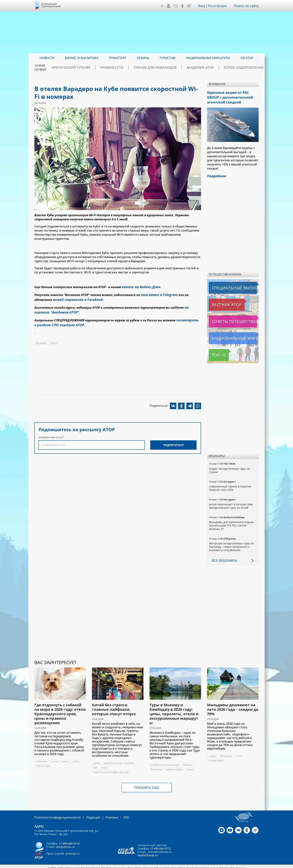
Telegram (190, 6)
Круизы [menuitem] (143, 58)
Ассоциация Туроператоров (51, 5)
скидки (213, 753)
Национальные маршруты (228, 335)
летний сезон (216, 757)
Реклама (104, 814)
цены (76, 758)
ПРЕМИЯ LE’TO (130, 68)
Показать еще (147, 785)
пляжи (65, 758)
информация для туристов (119, 760)
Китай (97, 760)
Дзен (163, 6)
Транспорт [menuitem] (118, 58)
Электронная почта (50, 432)
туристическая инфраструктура (111, 769)
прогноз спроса (175, 766)
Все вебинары (223, 557)
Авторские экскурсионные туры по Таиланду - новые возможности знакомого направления (232, 544)
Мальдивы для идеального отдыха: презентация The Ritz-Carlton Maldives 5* (232, 522)
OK (183, 6)
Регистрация (219, 6)
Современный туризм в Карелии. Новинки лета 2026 (231, 485)
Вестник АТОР (219, 302)
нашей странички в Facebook (75, 298)
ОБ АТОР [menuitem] (247, 58)
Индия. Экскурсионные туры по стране (230, 467)
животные (42, 758)
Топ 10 (215, 352)
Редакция (87, 814)
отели (54, 338)
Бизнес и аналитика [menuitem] (82, 58)
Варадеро (41, 338)
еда (95, 764)
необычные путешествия (165, 762)
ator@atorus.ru (65, 843)
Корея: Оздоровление (241, 68)
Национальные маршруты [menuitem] (208, 58)
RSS (117, 814)
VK (176, 6)
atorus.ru (224, 865)
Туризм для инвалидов (166, 68)
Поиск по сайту (247, 6)
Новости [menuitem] (47, 58)
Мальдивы (226, 753)
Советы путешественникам (229, 318)
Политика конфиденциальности (55, 814)
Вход (203, 6)
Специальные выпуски (226, 285)
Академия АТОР (204, 68)
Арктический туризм (96, 68)
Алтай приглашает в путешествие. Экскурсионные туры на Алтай (231, 503)
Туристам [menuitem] (168, 58)
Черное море (43, 763)
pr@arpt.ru (73, 850)
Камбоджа (157, 766)
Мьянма (188, 762)
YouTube (169, 6)
